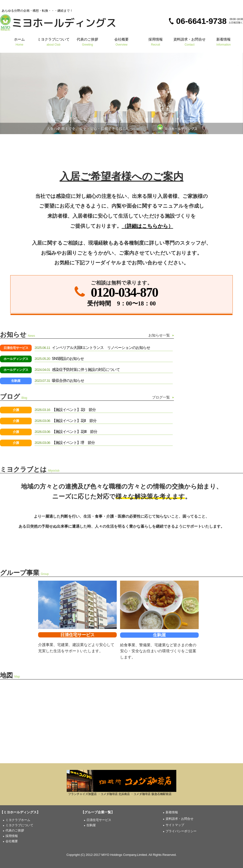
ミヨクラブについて (53, 42)
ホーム (19, 42)
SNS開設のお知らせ (59, 359)
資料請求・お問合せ (190, 42)
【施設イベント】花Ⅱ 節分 (66, 421)
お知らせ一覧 (159, 335)
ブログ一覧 (161, 397)
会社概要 (122, 42)
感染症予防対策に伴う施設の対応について (77, 370)
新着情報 (224, 42)
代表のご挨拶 (88, 42)
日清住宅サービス (16, 348)
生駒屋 (16, 381)
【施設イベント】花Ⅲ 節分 (66, 432)
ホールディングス (16, 359)
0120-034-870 (124, 292)
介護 (16, 410)
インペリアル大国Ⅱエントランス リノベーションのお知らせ (92, 348)
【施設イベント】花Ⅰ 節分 (65, 410)
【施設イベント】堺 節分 (65, 443)
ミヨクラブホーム (18, 820)
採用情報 (155, 42)
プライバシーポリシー (181, 831)
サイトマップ (175, 825)
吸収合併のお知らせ (59, 381)
